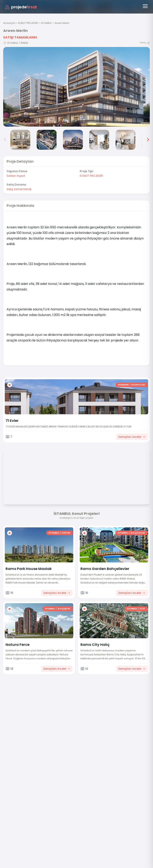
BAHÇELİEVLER (138, 533)
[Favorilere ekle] (10, 385)
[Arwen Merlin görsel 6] (126, 140)
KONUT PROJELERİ (28, 23)
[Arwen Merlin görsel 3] (47, 140)
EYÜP (142, 609)
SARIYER (66, 533)
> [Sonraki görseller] (148, 140)
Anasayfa (9, 23)
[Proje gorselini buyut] (76, 87)
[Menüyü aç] (145, 6)
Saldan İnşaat (16, 176)
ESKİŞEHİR (123, 385)
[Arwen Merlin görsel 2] (20, 140)
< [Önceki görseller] (5, 140)
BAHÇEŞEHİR (64, 609)
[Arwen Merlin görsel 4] (73, 140)
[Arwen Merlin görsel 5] (99, 140)
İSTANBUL (46, 23)
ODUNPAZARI (138, 385)
